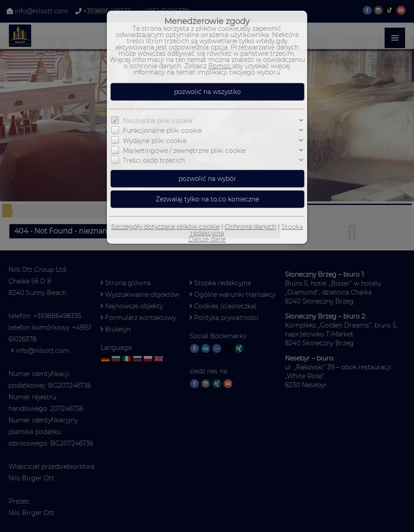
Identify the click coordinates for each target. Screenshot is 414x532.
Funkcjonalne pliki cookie (162, 131)
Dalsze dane (207, 239)
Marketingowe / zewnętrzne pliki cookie (184, 151)
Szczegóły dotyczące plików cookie (165, 227)
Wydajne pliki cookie (155, 141)
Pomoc (220, 66)
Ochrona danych (250, 227)
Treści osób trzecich (154, 160)
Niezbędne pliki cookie (158, 121)
